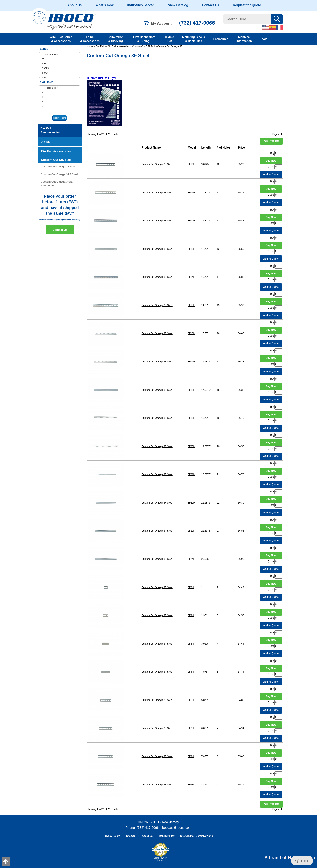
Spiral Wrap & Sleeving (116, 39)
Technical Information (244, 39)
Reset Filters (60, 118)
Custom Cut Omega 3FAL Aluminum (57, 184)
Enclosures (221, 39)
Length (206, 147)
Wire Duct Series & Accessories (61, 39)
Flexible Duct (169, 39)
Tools (264, 39)
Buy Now (271, 161)
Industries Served (141, 5)
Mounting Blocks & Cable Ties (194, 39)
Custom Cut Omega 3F (170, 46)
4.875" (45, 73)
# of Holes (223, 147)
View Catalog (178, 5)
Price (241, 147)
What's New (104, 5)
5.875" (45, 77)
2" (43, 59)
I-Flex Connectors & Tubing (143, 39)
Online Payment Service (161, 859)
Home (90, 46)
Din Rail (46, 142)
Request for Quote (247, 5)
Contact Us (210, 5)
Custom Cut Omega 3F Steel (157, 164)
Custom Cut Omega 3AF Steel (59, 174)
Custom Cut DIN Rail (143, 46)
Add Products (271, 141)
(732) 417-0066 (197, 23)
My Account (161, 23)
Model (192, 147)
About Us (74, 5)
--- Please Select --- (51, 55)
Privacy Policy (112, 836)
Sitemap (131, 836)
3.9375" (45, 68)
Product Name (151, 147)
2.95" (44, 64)
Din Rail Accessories (56, 151)
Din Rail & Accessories (90, 39)
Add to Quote (271, 174)
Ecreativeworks (205, 836)
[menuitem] (60, 55)
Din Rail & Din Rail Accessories (113, 46)
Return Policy (167, 836)
